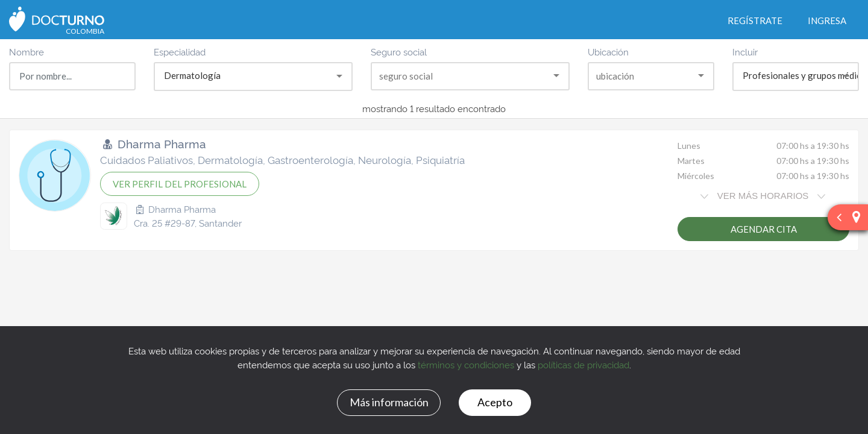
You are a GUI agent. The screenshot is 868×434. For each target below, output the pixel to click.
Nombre (27, 52)
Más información (389, 402)
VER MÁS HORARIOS (763, 196)
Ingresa (827, 20)
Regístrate (755, 20)
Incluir (745, 52)
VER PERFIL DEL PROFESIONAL (180, 184)
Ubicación (608, 52)
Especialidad (180, 52)
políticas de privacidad (583, 364)
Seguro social (399, 52)
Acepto (495, 402)
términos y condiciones (466, 364)
